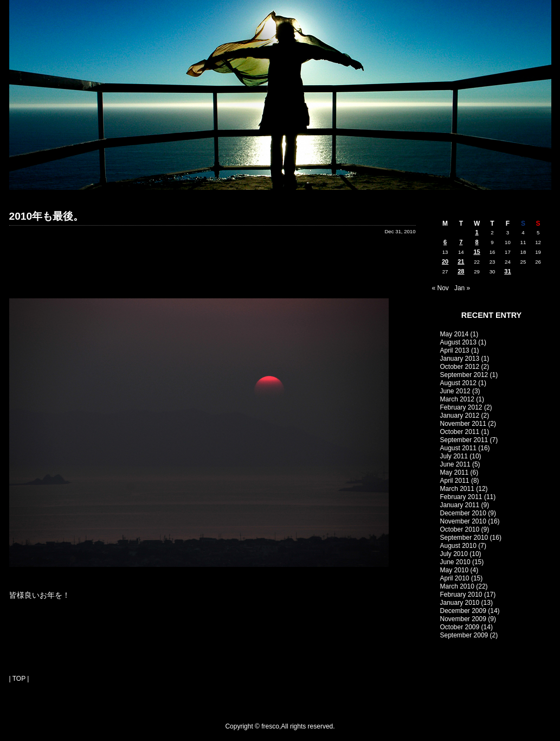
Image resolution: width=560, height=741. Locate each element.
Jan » (462, 288)
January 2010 (460, 603)
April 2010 (455, 578)
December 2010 (463, 513)
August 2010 (458, 546)
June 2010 (455, 562)
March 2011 (457, 489)
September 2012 (464, 375)
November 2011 (463, 424)
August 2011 (458, 448)
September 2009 (464, 635)
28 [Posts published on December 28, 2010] (461, 271)
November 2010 (463, 521)
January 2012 (460, 416)
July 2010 (454, 554)
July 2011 (454, 456)
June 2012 (455, 391)
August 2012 (458, 383)
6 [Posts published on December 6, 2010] (445, 242)
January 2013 (460, 359)
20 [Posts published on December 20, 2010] (445, 261)
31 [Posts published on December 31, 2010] (507, 271)
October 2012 (460, 367)
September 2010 (464, 538)
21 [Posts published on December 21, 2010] (461, 261)
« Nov (440, 288)
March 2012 (457, 399)
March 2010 (457, 586)
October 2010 (460, 529)
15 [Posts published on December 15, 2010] (477, 252)
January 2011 (460, 505)
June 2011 (455, 464)
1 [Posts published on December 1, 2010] (477, 232)
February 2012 (461, 407)
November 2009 (463, 619)
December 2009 (463, 611)
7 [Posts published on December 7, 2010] (461, 242)
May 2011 (455, 472)
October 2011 (460, 432)
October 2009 (460, 627)
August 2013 (458, 342)
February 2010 (461, 595)
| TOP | (19, 679)
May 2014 (455, 334)
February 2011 (461, 497)
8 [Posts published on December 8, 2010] (477, 242)
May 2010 (455, 570)
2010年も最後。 (47, 216)
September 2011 (464, 440)
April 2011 (455, 481)
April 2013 (455, 350)
